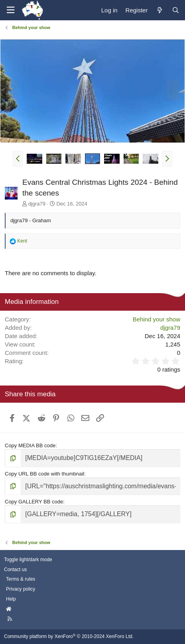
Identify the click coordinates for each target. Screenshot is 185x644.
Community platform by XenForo (69, 636)
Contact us (15, 570)
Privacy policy (21, 589)
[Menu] (10, 10)
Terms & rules (21, 579)
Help (11, 599)
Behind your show (156, 319)
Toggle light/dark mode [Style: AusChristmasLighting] (28, 560)
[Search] (175, 10)
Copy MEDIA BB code (30, 445)
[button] (18, 159)
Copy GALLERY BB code (34, 502)
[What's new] (159, 10)
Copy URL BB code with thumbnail (44, 474)
